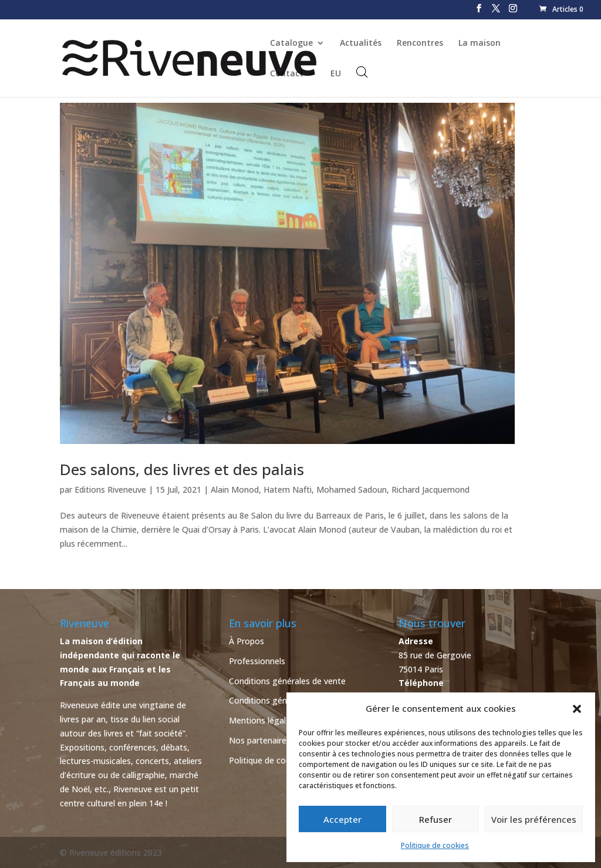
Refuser (435, 819)
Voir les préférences (534, 819)
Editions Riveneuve (110, 489)
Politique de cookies (435, 845)
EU (336, 74)
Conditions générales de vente (287, 681)
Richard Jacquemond (431, 489)
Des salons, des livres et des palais (182, 469)
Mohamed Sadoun (352, 489)
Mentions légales (262, 720)
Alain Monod (235, 489)
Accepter (342, 819)
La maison (480, 43)
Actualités (361, 43)
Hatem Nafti (288, 489)
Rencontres (420, 43)
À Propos (247, 641)
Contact (287, 74)
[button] (577, 709)
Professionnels (257, 661)
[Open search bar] (362, 72)
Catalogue (291, 43)
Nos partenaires (260, 740)
